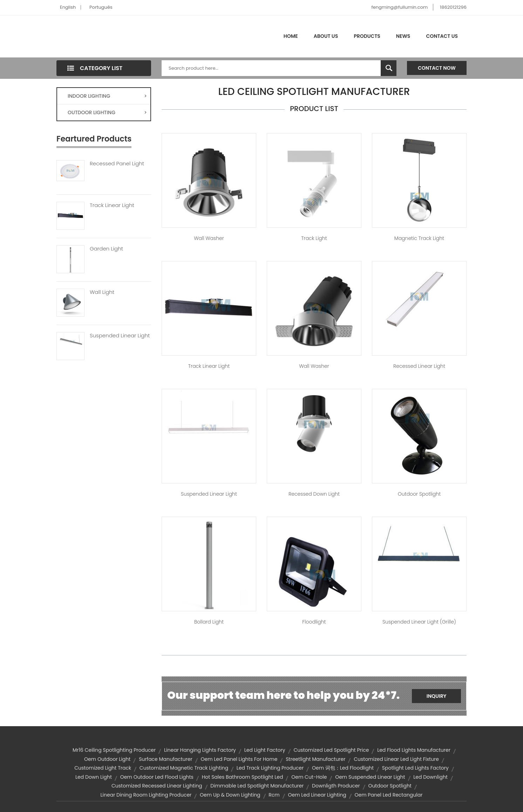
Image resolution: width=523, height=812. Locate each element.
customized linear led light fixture (396, 759)
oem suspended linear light (370, 777)
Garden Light (106, 249)
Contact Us (442, 36)
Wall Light (102, 292)
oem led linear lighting (317, 795)
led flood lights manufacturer (414, 750)
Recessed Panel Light (117, 164)
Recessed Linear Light (419, 366)
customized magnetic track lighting (184, 768)
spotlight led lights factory (415, 768)
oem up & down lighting (230, 795)
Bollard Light (209, 622)
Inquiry (437, 696)
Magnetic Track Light (419, 238)
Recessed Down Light (314, 494)
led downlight (430, 777)
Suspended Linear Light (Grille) (419, 622)
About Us (326, 36)
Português (101, 7)
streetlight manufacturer (315, 759)
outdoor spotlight (390, 786)
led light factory (265, 750)
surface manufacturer (166, 759)
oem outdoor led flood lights (157, 777)
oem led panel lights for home (239, 759)
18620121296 (453, 7)
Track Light (314, 238)
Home (291, 36)
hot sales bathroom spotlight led (243, 777)
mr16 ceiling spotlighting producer (114, 750)
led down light (94, 777)
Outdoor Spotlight (419, 494)
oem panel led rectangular (389, 795)
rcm (274, 795)
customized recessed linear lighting (157, 786)
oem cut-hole (309, 777)
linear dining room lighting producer (146, 795)
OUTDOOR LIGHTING (107, 112)
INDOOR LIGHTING (107, 96)
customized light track (103, 768)
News (403, 36)
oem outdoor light (107, 759)
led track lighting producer (270, 768)
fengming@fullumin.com (399, 7)
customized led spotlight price (331, 750)
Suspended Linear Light (120, 336)
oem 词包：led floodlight (343, 768)
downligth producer (336, 786)
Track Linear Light (112, 205)
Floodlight (314, 622)
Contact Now (437, 68)
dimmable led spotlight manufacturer (257, 786)
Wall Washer (209, 238)
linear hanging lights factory (200, 750)
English (68, 7)
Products (367, 36)
